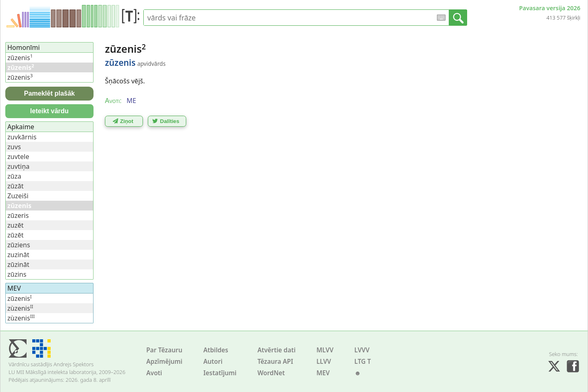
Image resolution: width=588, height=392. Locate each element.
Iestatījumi (220, 373)
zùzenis (20, 308)
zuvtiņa (18, 166)
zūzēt (16, 235)
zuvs (14, 147)
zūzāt (16, 186)
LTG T (363, 362)
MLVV (325, 350)
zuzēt (16, 225)
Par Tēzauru (164, 350)
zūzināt (18, 264)
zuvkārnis (22, 137)
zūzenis (20, 58)
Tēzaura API (275, 362)
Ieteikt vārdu (49, 111)
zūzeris (18, 215)
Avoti (154, 373)
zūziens (19, 245)
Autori (213, 362)
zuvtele (18, 157)
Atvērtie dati (276, 350)
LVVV (362, 350)
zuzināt (18, 255)
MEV (323, 373)
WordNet (271, 373)
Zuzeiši (18, 196)
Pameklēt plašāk (50, 93)
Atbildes (216, 350)
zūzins (17, 274)
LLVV (324, 362)
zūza (14, 176)
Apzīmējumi (164, 362)
